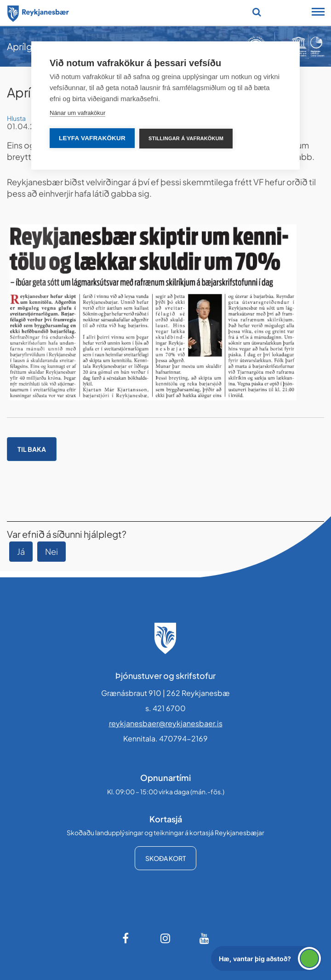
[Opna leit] (257, 12)
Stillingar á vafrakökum (186, 138)
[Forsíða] (38, 12)
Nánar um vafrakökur (77, 113)
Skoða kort (165, 858)
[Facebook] (126, 938)
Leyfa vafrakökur (92, 138)
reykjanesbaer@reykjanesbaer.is (166, 723)
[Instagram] (165, 938)
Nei (51, 551)
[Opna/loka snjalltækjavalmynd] (318, 13)
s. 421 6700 (165, 708)
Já (21, 551)
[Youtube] (205, 938)
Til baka (32, 449)
